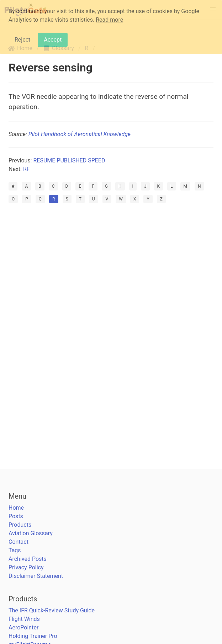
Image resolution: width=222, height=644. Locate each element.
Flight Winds (24, 619)
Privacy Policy (26, 567)
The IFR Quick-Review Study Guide (52, 610)
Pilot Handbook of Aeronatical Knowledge (80, 134)
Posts (16, 516)
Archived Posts (28, 559)
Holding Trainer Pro (33, 636)
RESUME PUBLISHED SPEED (69, 160)
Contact (18, 542)
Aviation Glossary (31, 533)
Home (16, 508)
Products (20, 525)
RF (27, 169)
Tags (15, 550)
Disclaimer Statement (36, 576)
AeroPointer (23, 627)
